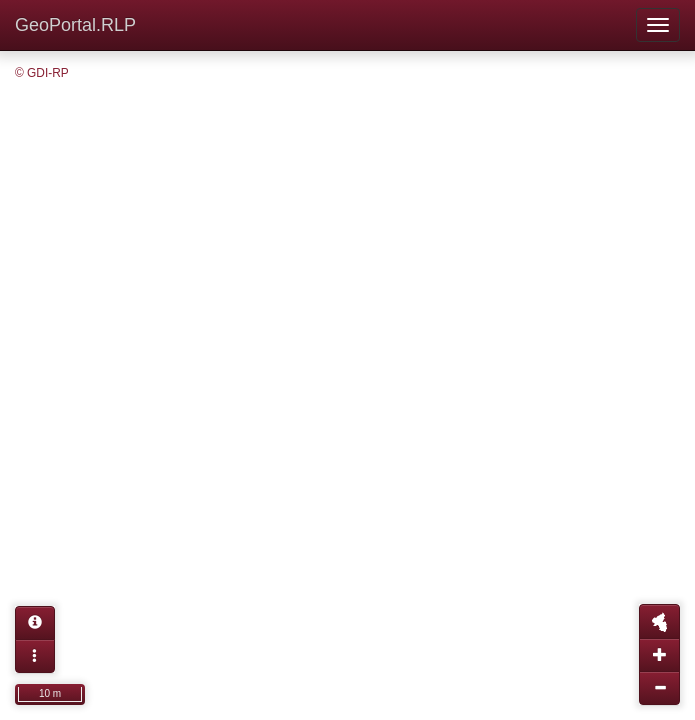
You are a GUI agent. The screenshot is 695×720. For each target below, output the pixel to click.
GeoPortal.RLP (75, 25)
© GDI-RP (42, 73)
